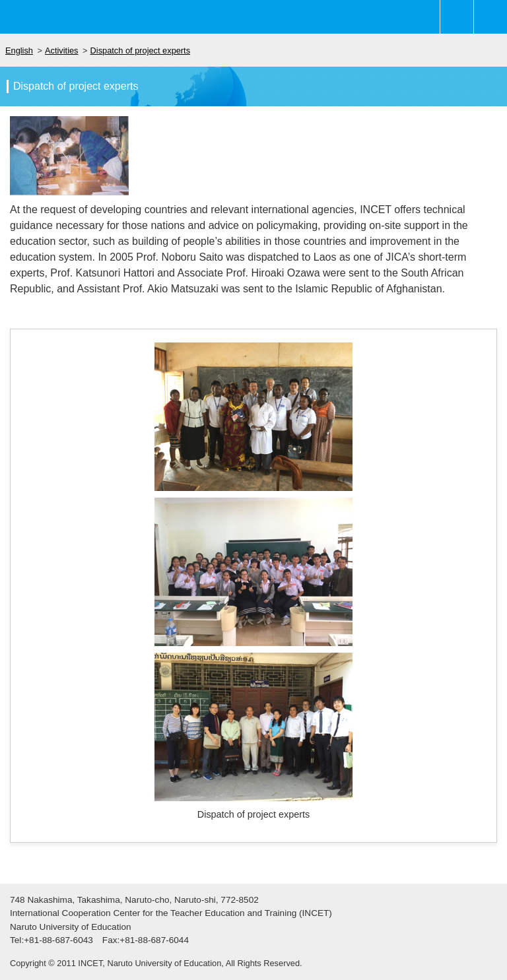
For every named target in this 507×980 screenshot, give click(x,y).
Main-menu (490, 17)
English (19, 50)
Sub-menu (457, 17)
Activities (62, 50)
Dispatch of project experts (141, 50)
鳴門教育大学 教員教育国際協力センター (79, 17)
